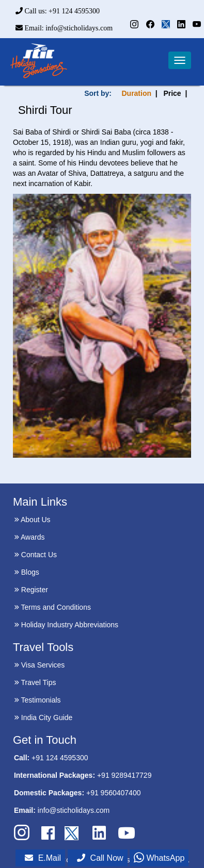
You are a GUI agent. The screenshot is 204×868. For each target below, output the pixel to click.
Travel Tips (35, 682)
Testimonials (37, 700)
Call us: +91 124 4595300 (58, 11)
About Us (32, 520)
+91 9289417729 (124, 775)
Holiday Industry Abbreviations (66, 625)
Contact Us (35, 555)
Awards (29, 537)
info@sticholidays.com (74, 810)
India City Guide (43, 717)
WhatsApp (159, 858)
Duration (136, 93)
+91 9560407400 (114, 793)
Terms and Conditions (52, 607)
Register (31, 590)
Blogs (27, 572)
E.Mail (43, 858)
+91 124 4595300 (60, 758)
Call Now (100, 858)
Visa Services (39, 665)
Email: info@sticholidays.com (64, 28)
